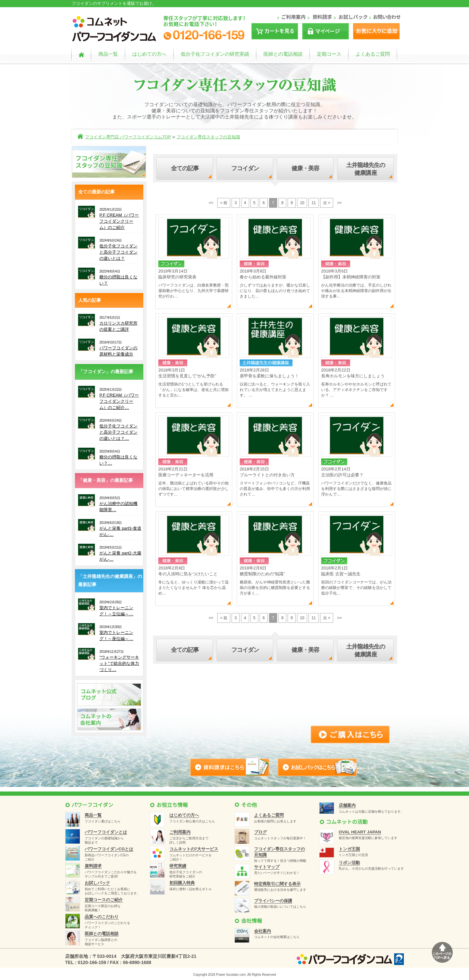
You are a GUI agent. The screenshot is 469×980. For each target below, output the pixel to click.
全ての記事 (185, 168)
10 (302, 203)
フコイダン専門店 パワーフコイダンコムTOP (128, 137)
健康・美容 (306, 168)
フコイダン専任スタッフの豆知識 (208, 137)
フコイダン (245, 168)
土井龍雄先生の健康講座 (366, 169)
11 (313, 203)
